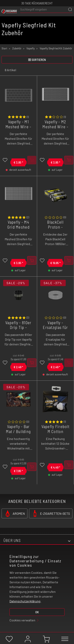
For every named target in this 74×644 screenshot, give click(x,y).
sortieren (37, 60)
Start (4, 48)
